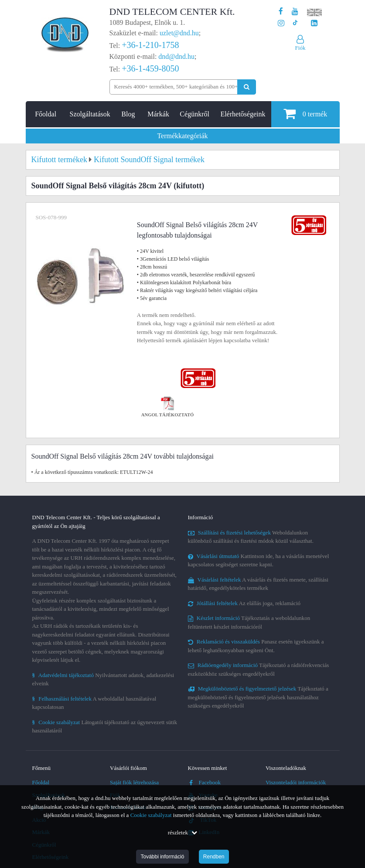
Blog (128, 114)
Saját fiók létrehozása (134, 782)
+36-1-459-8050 (150, 68)
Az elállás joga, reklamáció (244, 603)
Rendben (214, 857)
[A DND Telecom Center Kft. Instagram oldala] (281, 23)
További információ (162, 857)
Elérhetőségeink (243, 114)
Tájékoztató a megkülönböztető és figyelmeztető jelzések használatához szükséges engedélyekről (258, 697)
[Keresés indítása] (247, 87)
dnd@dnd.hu (176, 56)
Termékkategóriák (182, 136)
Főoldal (46, 114)
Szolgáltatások (90, 114)
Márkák (158, 114)
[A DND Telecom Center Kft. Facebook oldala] (281, 12)
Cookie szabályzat (151, 815)
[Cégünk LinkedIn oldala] (314, 23)
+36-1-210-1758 (150, 45)
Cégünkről (194, 114)
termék (305, 114)
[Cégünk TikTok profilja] (295, 23)
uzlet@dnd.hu (179, 33)
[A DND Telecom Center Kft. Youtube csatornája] (295, 12)
